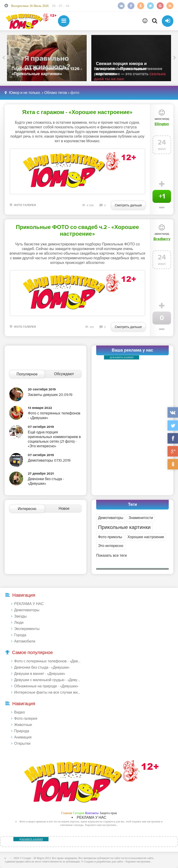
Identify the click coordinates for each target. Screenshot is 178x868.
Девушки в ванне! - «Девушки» (40, 674)
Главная (67, 813)
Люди (19, 623)
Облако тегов (56, 93)
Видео (20, 712)
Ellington (162, 124)
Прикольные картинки (124, 527)
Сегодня (79, 813)
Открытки (22, 744)
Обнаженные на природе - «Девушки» (46, 686)
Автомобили (25, 641)
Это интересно (111, 546)
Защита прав (108, 813)
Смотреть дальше (128, 205)
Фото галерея (25, 205)
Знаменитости (141, 518)
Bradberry (162, 239)
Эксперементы (27, 629)
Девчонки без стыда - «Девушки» (42, 667)
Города (20, 635)
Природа (22, 731)
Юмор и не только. (25, 93)
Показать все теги (111, 556)
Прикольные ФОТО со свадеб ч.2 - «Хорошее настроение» (77, 231)
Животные (23, 725)
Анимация (23, 737)
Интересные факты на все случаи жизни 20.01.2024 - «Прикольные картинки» (48, 692)
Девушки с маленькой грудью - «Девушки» (48, 680)
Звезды (20, 616)
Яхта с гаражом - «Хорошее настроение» (78, 112)
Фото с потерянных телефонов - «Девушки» (48, 661)
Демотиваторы (111, 518)
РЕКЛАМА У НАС (29, 604)
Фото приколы (110, 537)
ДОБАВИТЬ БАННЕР (122, 357)
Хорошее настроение (146, 537)
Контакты (92, 813)
